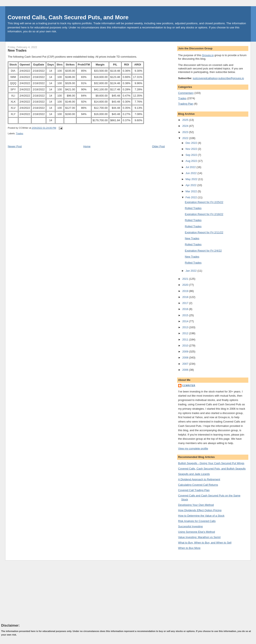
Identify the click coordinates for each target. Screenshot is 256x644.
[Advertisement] (32, 592)
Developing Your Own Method (196, 505)
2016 (186, 309)
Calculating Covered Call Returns (198, 485)
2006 (186, 370)
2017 (186, 303)
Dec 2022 (192, 143)
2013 (186, 327)
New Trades (17, 50)
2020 (186, 285)
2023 (186, 132)
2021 (186, 279)
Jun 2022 (192, 173)
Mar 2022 (192, 191)
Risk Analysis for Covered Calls (197, 521)
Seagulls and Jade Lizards (194, 474)
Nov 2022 (192, 149)
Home (87, 146)
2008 (186, 358)
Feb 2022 (192, 197)
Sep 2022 (192, 155)
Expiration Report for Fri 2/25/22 (204, 202)
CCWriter (189, 386)
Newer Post (15, 146)
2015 (186, 315)
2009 (186, 352)
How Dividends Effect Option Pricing (200, 510)
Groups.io (208, 55)
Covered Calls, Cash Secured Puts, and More (68, 17)
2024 (186, 126)
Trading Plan (186, 104)
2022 (186, 138)
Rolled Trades (193, 208)
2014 (186, 321)
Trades (20, 133)
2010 (186, 346)
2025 (186, 120)
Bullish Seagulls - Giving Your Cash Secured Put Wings (211, 463)
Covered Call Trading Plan (194, 490)
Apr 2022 (191, 185)
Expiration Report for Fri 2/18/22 (204, 214)
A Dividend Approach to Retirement (199, 479)
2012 (186, 333)
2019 (186, 291)
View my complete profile (193, 448)
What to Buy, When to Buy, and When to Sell (205, 543)
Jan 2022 (192, 271)
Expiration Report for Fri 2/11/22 (204, 232)
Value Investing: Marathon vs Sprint (199, 537)
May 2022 (192, 179)
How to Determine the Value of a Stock (201, 516)
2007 (186, 364)
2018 (186, 297)
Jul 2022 (191, 167)
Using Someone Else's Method (197, 532)
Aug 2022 (192, 161)
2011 (186, 340)
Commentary (186, 93)
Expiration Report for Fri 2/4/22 (203, 251)
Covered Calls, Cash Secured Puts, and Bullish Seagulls (212, 469)
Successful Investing (190, 526)
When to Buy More (189, 548)
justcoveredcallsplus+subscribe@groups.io (218, 78)
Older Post (158, 146)
